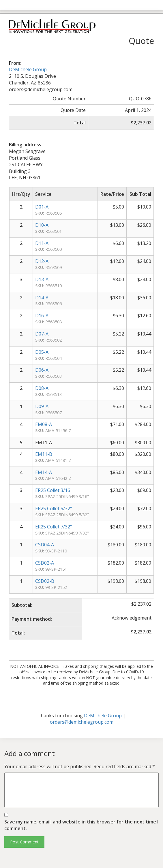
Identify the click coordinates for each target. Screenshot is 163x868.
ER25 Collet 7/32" (54, 527)
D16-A (42, 316)
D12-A (42, 261)
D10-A (42, 225)
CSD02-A (45, 563)
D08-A (42, 388)
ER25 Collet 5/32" (54, 508)
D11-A (42, 243)
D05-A (42, 352)
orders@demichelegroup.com (82, 722)
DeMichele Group (28, 69)
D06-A (42, 370)
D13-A (42, 279)
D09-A (42, 406)
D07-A (42, 334)
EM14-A (44, 472)
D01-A (42, 207)
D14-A (42, 298)
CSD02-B (45, 581)
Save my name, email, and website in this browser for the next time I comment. (81, 825)
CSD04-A (45, 545)
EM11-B (44, 454)
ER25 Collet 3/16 (53, 490)
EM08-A (44, 424)
